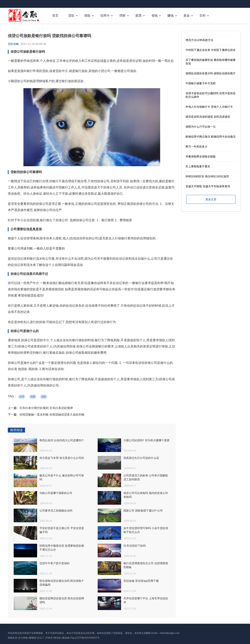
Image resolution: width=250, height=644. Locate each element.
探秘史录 (12, 638)
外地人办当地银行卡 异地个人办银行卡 (209, 107)
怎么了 (41, 638)
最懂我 (33, 638)
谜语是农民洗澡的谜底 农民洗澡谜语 (208, 117)
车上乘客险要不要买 (198, 166)
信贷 (33, 397)
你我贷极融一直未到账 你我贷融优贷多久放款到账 (52, 414)
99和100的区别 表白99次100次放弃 (207, 176)
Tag (72, 638)
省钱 (154, 16)
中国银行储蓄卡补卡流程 (201, 83)
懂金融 (66, 638)
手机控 (49, 638)
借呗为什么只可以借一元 (201, 127)
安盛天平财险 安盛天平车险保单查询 (208, 186)
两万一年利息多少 (196, 147)
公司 (22, 397)
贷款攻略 (13, 44)
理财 (122, 16)
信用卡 (105, 16)
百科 (203, 16)
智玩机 (57, 638)
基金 (187, 16)
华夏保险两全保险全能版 (201, 156)
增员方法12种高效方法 (199, 40)
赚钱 (171, 16)
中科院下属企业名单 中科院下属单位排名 (211, 50)
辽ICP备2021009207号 (88, 638)
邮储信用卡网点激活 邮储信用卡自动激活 (211, 137)
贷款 (71, 16)
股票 (138, 16)
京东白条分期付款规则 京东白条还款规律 (46, 408)
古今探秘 (23, 638)
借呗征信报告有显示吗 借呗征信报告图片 (211, 73)
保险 (87, 16)
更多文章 (211, 199)
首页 (55, 16)
